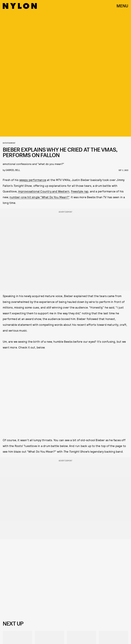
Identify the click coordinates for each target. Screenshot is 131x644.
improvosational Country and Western (44, 191)
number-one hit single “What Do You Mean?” (39, 197)
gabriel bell (13, 170)
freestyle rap (80, 191)
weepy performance (33, 180)
